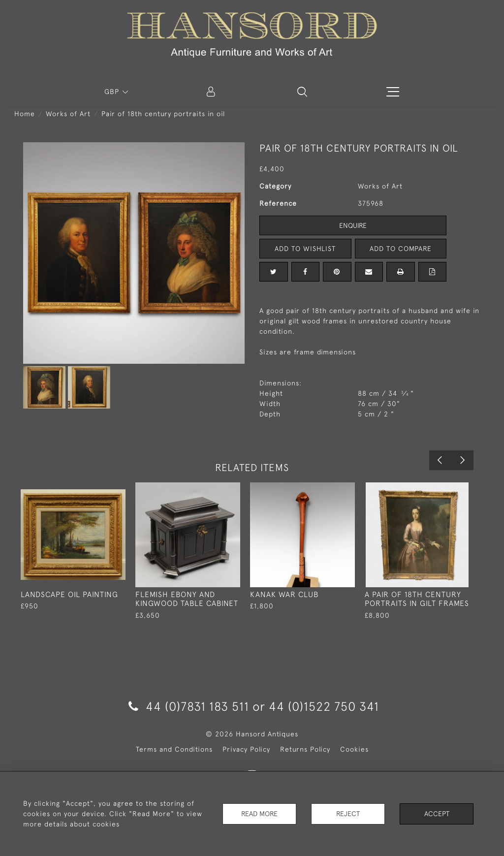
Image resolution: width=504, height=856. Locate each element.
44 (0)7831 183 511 (189, 706)
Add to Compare (401, 249)
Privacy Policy (246, 749)
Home (25, 114)
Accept (437, 814)
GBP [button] (113, 92)
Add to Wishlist (305, 249)
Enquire (353, 225)
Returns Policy (305, 749)
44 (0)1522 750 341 (324, 706)
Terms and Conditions (174, 749)
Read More (259, 814)
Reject (348, 814)
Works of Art (68, 114)
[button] (302, 92)
